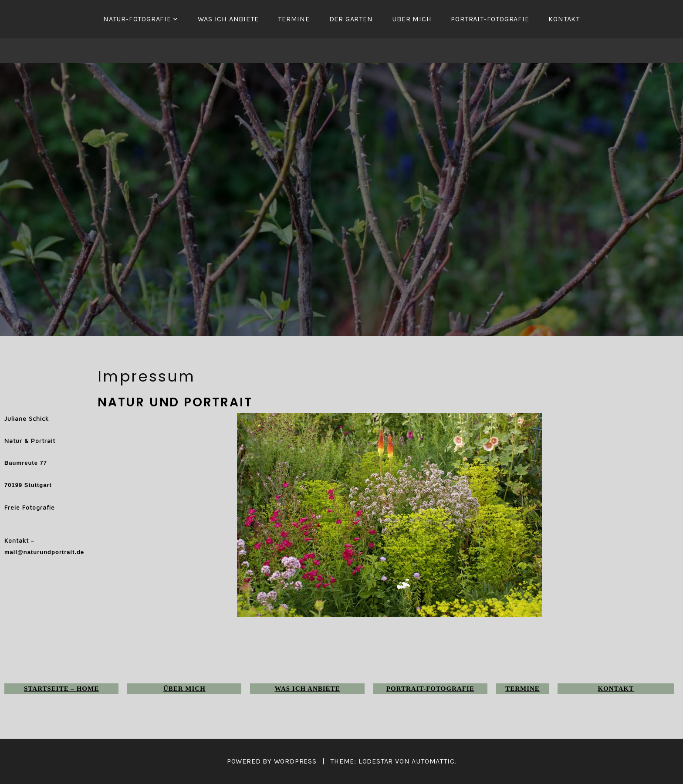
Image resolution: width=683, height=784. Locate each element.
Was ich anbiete (228, 19)
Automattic (433, 761)
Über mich (412, 19)
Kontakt (564, 19)
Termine (294, 19)
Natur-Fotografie (137, 19)
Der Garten (351, 19)
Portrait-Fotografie (490, 19)
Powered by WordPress (272, 761)
